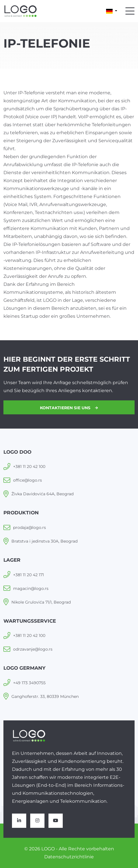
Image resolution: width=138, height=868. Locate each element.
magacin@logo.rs (31, 588)
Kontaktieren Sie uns (69, 408)
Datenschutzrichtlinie (69, 857)
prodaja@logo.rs (30, 527)
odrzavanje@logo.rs (33, 649)
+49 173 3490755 (29, 683)
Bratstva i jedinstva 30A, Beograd (44, 541)
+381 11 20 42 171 (29, 575)
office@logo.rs (28, 480)
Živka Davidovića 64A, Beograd (42, 494)
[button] (112, 11)
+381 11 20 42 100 (29, 466)
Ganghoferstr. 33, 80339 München (45, 696)
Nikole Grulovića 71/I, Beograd (41, 602)
